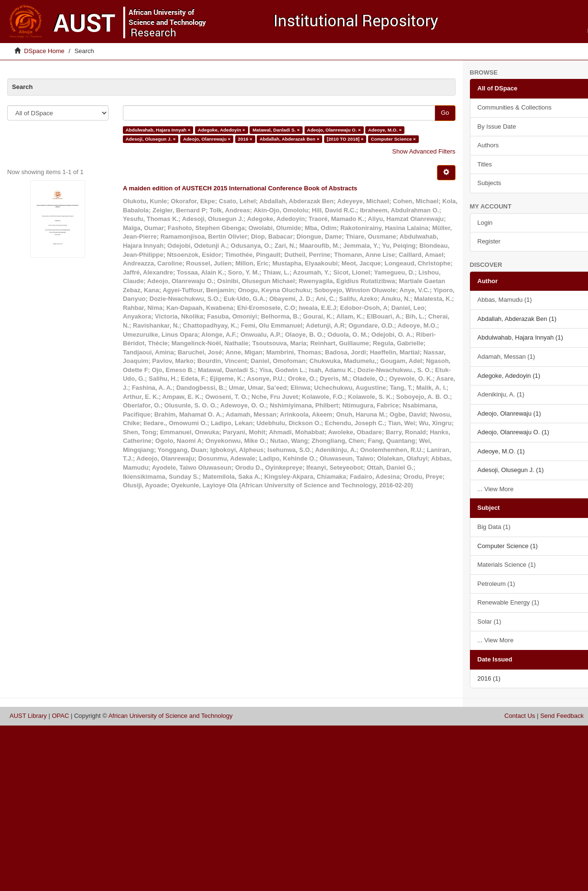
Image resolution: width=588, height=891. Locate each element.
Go (445, 113)
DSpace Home (44, 51)
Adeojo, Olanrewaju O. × (334, 130)
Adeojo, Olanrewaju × (207, 139)
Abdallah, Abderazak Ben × (289, 139)
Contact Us (520, 716)
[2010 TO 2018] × (345, 139)
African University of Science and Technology (171, 716)
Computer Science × (393, 139)
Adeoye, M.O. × (385, 130)
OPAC (60, 716)
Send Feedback (562, 716)
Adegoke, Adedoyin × (222, 130)
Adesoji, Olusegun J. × (151, 139)
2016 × (245, 139)
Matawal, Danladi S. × (276, 130)
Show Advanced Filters (424, 151)
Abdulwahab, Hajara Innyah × (158, 130)
